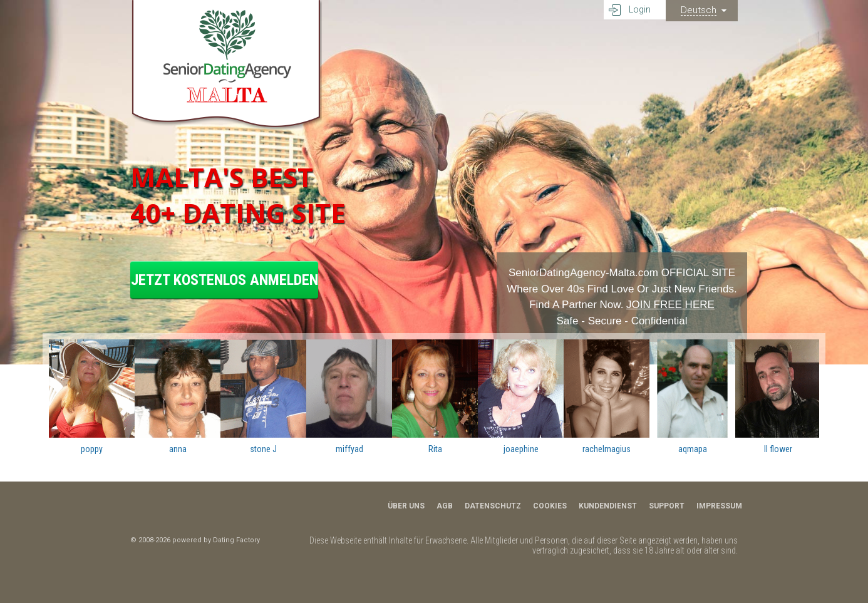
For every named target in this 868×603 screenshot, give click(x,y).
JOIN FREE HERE (670, 305)
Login (640, 9)
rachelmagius (607, 449)
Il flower (778, 449)
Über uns (406, 506)
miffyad (349, 449)
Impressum (719, 506)
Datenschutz (493, 506)
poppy (92, 449)
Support (667, 506)
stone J (263, 449)
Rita (435, 449)
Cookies (550, 506)
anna (178, 449)
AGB (445, 506)
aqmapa (693, 449)
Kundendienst (608, 506)
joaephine (521, 449)
